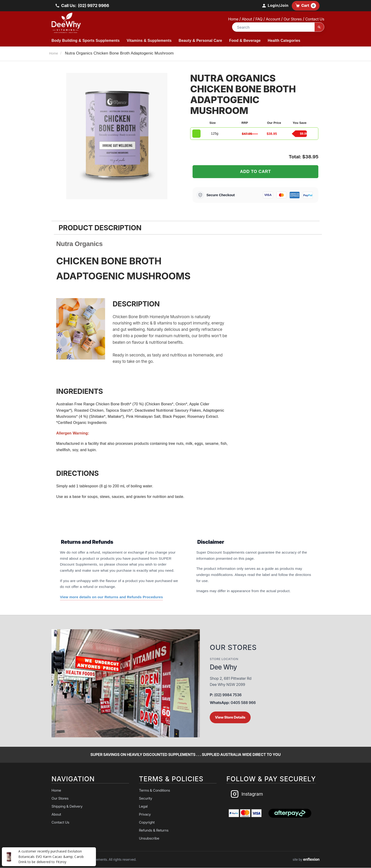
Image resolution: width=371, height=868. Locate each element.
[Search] (319, 27)
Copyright (147, 823)
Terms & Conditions (154, 791)
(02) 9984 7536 (226, 695)
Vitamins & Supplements (149, 41)
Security (146, 799)
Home (233, 19)
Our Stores (293, 19)
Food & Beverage (245, 41)
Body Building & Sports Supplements (86, 41)
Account (273, 19)
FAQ (259, 19)
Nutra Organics (79, 244)
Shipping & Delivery (67, 807)
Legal (143, 807)
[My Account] (275, 6)
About (247, 19)
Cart (306, 6)
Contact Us (315, 19)
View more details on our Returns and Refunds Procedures (112, 597)
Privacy (145, 815)
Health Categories (284, 41)
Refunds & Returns (154, 831)
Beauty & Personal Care (200, 41)
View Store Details (230, 717)
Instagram (247, 794)
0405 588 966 (233, 703)
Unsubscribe (149, 839)
